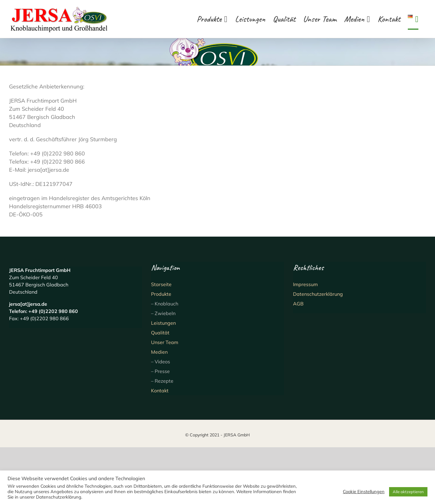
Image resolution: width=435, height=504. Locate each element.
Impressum (305, 284)
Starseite (161, 284)
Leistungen (163, 323)
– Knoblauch (165, 304)
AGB (298, 304)
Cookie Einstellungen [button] (364, 492)
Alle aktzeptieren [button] (408, 492)
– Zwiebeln (163, 313)
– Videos (161, 362)
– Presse (160, 371)
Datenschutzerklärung (318, 294)
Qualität (160, 333)
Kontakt (160, 391)
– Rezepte (162, 381)
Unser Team (165, 342)
